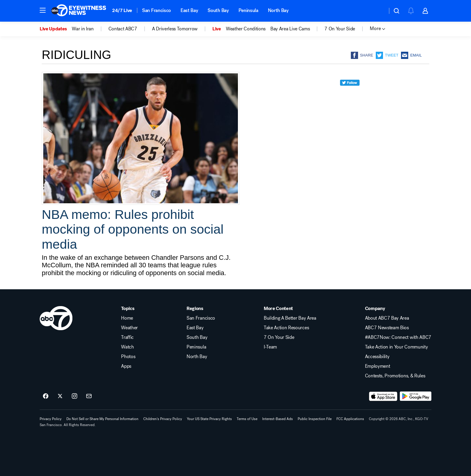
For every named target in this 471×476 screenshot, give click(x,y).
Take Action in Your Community (397, 347)
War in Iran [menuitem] (83, 29)
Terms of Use (247, 419)
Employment (378, 366)
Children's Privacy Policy (163, 419)
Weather (129, 328)
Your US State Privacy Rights (209, 419)
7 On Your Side (279, 337)
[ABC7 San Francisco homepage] (79, 11)
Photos (128, 357)
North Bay (278, 10)
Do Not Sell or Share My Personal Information (102, 419)
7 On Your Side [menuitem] (340, 29)
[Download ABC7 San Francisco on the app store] (383, 396)
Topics (128, 309)
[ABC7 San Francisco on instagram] (74, 396)
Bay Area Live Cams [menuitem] (290, 29)
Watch (127, 347)
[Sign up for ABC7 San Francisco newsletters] (89, 396)
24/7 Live (122, 10)
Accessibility (377, 357)
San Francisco (156, 10)
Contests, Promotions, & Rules (395, 376)
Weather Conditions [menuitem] (246, 29)
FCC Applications (350, 419)
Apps (126, 366)
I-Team (270, 347)
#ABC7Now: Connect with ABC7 (398, 337)
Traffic (127, 337)
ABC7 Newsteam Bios (387, 328)
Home (127, 318)
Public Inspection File (315, 419)
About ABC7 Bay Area (387, 318)
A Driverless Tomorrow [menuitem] (175, 29)
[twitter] (350, 94)
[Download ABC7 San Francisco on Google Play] (416, 396)
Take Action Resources (286, 328)
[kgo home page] (56, 318)
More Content (278, 309)
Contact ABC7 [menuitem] (123, 29)
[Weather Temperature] (378, 11)
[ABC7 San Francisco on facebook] (46, 396)
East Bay (189, 10)
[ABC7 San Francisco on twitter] (60, 396)
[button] (43, 10)
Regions (195, 309)
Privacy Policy (51, 419)
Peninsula (248, 10)
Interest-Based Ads (278, 419)
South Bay (218, 10)
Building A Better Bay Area (290, 318)
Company (375, 309)
